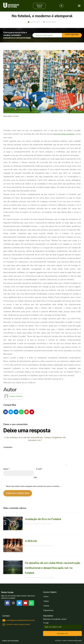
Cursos (46, 597)
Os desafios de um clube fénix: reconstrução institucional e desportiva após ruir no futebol (50, 568)
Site (35, 477)
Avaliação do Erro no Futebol (44, 519)
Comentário (8, 447)
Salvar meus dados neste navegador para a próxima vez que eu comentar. (33, 486)
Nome (6, 469)
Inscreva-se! (62, 633)
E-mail (39, 469)
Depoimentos (48, 610)
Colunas (46, 606)
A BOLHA (31, 541)
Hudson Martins (16, 396)
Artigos (46, 601)
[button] (39, 6)
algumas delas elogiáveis (64, 134)
